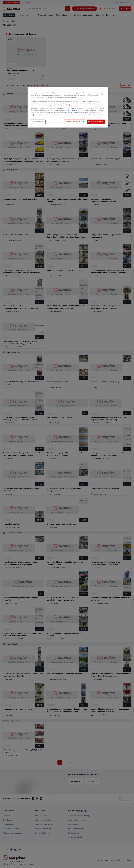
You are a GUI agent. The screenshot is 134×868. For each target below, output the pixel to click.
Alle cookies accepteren (96, 122)
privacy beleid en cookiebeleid (66, 110)
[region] (68, 107)
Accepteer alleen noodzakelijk (74, 122)
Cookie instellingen (38, 122)
